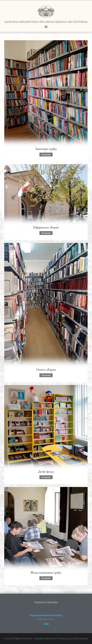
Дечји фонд (46, 471)
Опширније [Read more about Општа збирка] (46, 375)
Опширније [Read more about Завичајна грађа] (46, 155)
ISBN (46, 624)
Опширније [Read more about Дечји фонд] (46, 477)
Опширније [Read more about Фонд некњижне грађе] (46, 578)
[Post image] (46, 96)
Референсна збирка (46, 227)
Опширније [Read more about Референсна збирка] (46, 233)
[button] (46, 27)
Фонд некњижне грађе (46, 572)
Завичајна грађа (46, 149)
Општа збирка (46, 369)
